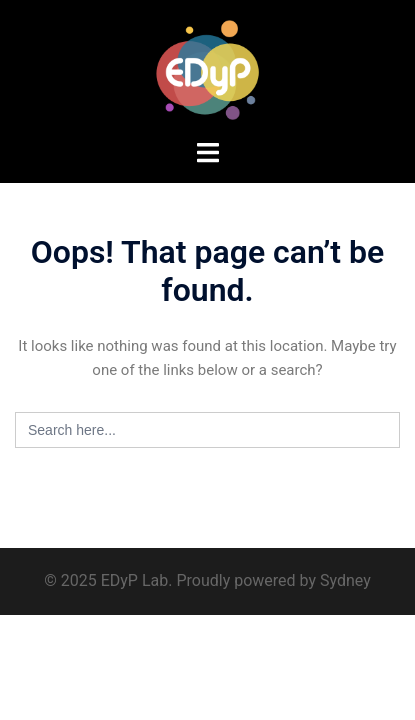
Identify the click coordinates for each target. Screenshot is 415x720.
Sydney (345, 580)
